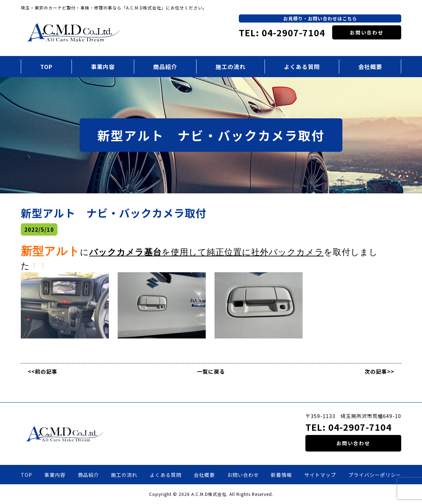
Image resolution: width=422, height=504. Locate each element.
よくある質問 (302, 67)
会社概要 (370, 67)
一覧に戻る (211, 371)
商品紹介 (165, 67)
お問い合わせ (367, 32)
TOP (46, 67)
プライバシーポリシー (375, 475)
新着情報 (281, 475)
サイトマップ (320, 475)
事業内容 (103, 67)
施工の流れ (231, 67)
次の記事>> (379, 371)
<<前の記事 (43, 371)
